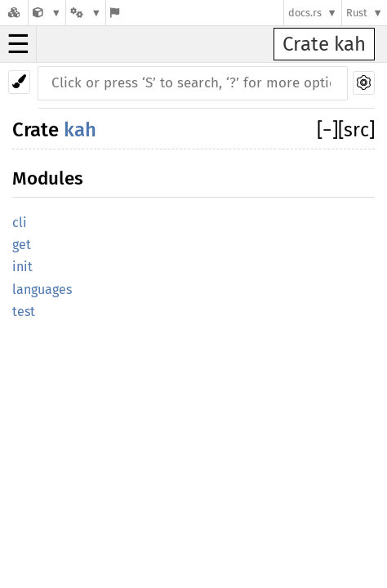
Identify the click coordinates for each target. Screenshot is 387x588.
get (22, 245)
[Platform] (86, 13)
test (24, 312)
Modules (48, 178)
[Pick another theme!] (19, 82)
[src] (356, 130)
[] (327, 130)
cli (20, 223)
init (22, 267)
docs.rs (305, 13)
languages (42, 290)
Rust (357, 13)
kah (80, 130)
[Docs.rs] (14, 13)
